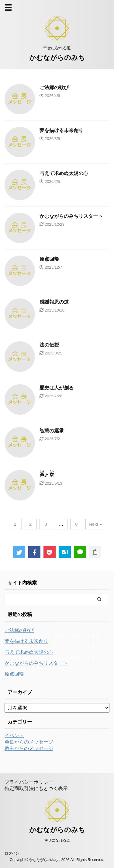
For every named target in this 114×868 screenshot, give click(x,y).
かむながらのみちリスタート (71, 216)
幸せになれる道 (57, 840)
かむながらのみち (57, 58)
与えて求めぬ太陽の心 (64, 173)
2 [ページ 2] (30, 524)
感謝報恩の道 (54, 302)
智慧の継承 (52, 431)
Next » (95, 524)
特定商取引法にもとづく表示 (36, 788)
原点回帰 (49, 259)
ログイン (12, 853)
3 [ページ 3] (46, 524)
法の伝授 (49, 345)
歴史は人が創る (57, 388)
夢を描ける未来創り (61, 130)
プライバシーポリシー (29, 782)
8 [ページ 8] (76, 524)
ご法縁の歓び (54, 87)
